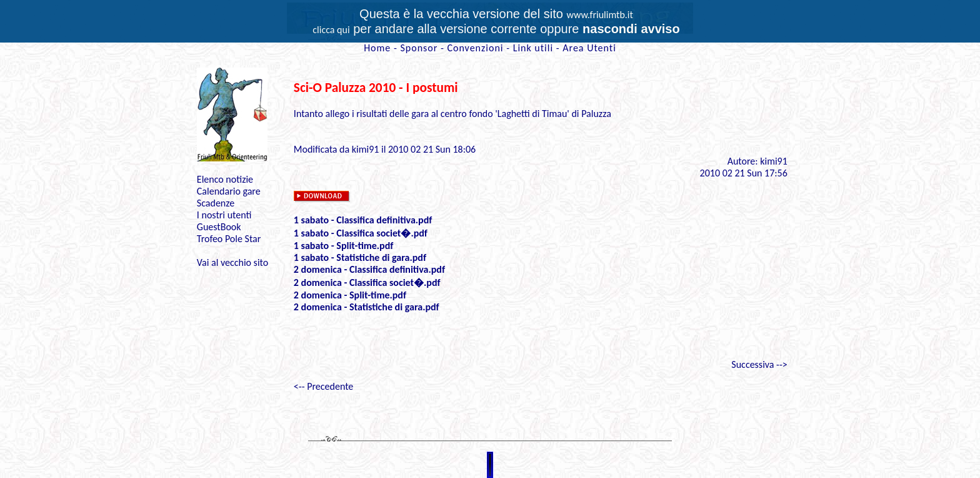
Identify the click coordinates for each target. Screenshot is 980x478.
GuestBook (219, 227)
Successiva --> (759, 364)
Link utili (533, 48)
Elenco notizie (225, 179)
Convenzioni (475, 48)
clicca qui (331, 30)
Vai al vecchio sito (232, 262)
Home (377, 48)
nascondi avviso (631, 29)
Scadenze (216, 203)
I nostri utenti (224, 215)
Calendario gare (229, 191)
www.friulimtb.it (600, 15)
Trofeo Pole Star (229, 239)
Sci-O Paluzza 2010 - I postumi (376, 88)
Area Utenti (589, 48)
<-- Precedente (323, 386)
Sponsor (419, 48)
